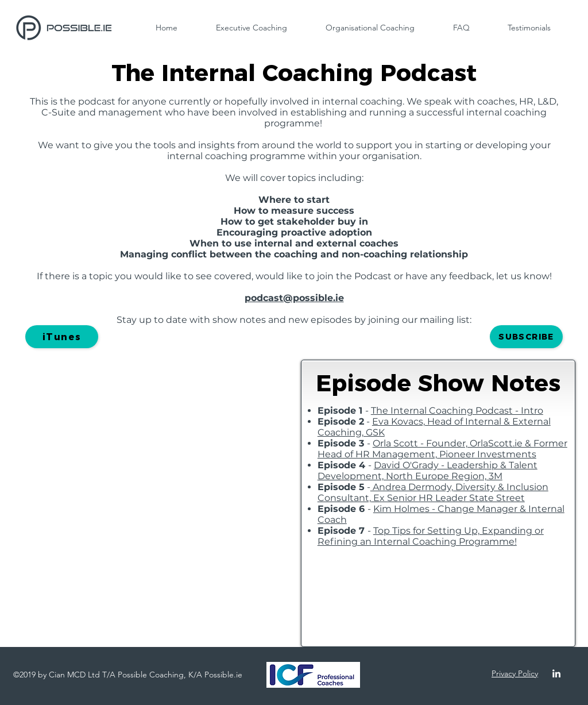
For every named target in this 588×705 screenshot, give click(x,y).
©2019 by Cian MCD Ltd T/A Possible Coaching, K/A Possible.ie (128, 675)
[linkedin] (556, 673)
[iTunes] (62, 337)
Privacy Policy (515, 673)
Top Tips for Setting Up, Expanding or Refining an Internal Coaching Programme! (431, 536)
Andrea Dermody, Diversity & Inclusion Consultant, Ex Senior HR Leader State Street (433, 492)
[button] (526, 337)
